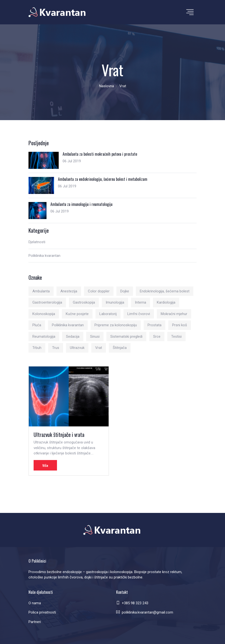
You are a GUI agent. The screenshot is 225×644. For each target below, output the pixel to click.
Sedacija (73, 336)
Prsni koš (180, 325)
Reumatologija (44, 336)
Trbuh (37, 348)
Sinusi (95, 336)
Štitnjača (120, 348)
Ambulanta (41, 291)
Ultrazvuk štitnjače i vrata (59, 434)
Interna (141, 302)
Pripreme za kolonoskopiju (116, 325)
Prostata (155, 325)
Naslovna (107, 86)
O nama (35, 603)
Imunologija (115, 302)
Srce (157, 336)
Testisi (176, 336)
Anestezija (69, 291)
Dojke (125, 291)
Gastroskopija (84, 302)
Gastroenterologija (47, 302)
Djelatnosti (37, 242)
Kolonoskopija (44, 314)
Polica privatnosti (42, 612)
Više (45, 465)
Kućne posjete (77, 314)
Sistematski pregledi (126, 336)
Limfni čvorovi (139, 314)
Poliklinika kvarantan (44, 256)
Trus (56, 348)
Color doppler (99, 291)
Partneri (35, 622)
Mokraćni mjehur (174, 314)
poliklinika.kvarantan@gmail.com (147, 612)
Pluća (37, 325)
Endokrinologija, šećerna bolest (165, 291)
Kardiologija (166, 302)
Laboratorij (108, 314)
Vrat (99, 348)
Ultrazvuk (77, 348)
